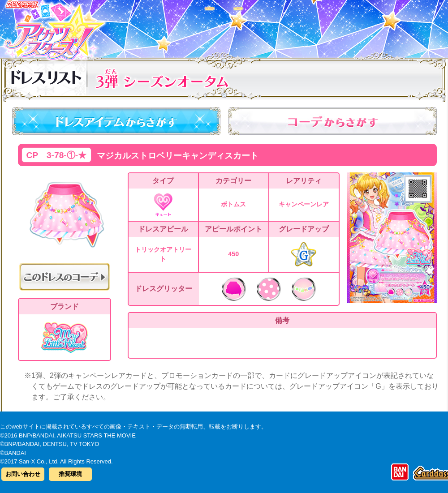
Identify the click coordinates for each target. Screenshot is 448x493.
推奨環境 (70, 474)
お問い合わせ (23, 474)
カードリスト (167, 26)
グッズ (281, 26)
